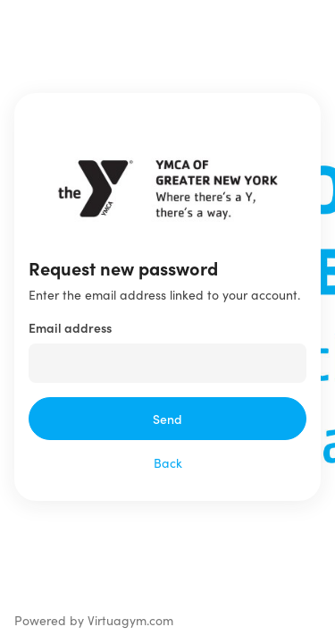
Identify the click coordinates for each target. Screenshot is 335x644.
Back (168, 463)
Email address (70, 327)
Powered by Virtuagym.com (94, 620)
